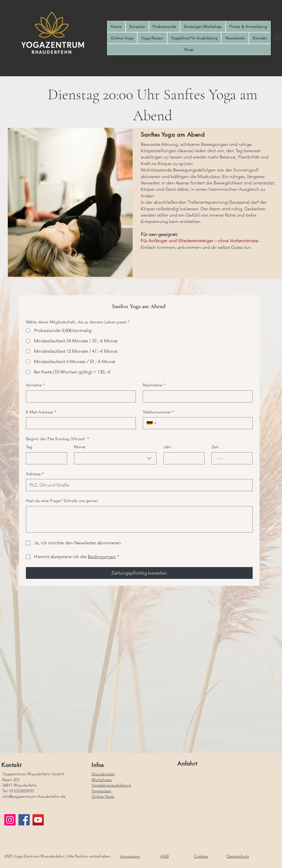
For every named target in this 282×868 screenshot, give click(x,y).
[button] (277, 35)
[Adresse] (138, 485)
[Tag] (45, 458)
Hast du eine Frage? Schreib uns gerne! (62, 501)
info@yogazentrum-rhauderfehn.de (34, 796)
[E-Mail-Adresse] (79, 423)
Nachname (154, 385)
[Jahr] (182, 458)
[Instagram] (10, 820)
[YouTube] (38, 820)
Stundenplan (103, 774)
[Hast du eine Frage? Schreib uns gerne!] (139, 519)
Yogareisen (101, 791)
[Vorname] (79, 396)
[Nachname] (196, 396)
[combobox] (115, 458)
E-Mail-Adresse (41, 412)
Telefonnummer (158, 412)
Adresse (35, 474)
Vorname (35, 385)
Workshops (102, 780)
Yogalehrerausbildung (111, 785)
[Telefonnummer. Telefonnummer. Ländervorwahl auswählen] (152, 423)
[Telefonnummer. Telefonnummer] (203, 423)
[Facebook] (24, 820)
